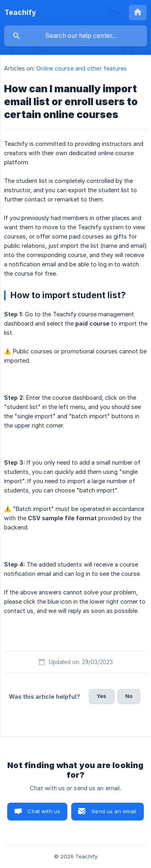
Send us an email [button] (114, 811)
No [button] (129, 696)
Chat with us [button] (44, 811)
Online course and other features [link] (82, 68)
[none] (20, 12)
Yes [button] (101, 696)
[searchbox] (75, 36)
